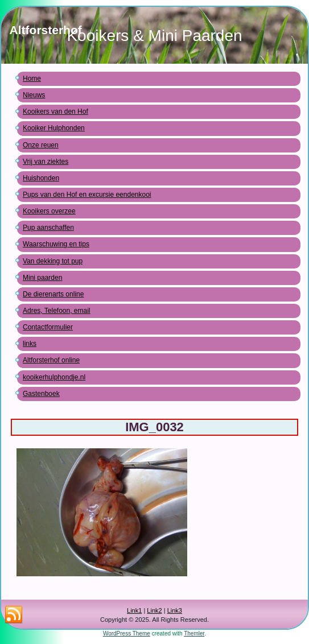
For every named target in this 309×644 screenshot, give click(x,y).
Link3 (175, 610)
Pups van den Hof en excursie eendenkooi (87, 195)
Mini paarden (42, 278)
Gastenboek (41, 394)
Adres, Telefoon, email (57, 311)
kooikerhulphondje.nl (54, 377)
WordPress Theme (127, 633)
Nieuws (34, 95)
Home (32, 79)
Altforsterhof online (51, 360)
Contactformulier (48, 327)
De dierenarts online (53, 294)
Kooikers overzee (49, 211)
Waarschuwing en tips (56, 244)
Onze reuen (41, 145)
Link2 (154, 610)
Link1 (134, 610)
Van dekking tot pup (53, 261)
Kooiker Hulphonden (54, 128)
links (30, 344)
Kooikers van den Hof (55, 112)
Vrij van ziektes (46, 162)
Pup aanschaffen (48, 228)
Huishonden (41, 178)
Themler (194, 633)
